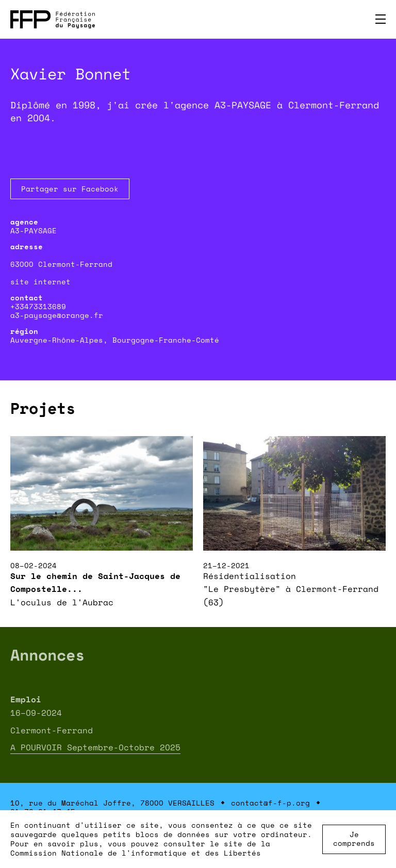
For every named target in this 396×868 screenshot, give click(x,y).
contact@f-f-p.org (270, 803)
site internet (40, 282)
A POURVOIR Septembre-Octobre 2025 (95, 747)
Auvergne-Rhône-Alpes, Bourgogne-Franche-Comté (115, 340)
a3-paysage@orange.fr (57, 315)
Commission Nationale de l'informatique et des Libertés (136, 853)
